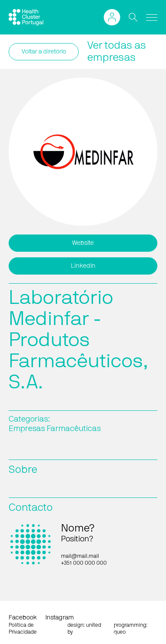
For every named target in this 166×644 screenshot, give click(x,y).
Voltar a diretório (44, 52)
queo (120, 632)
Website (83, 243)
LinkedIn (83, 266)
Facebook (23, 618)
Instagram (60, 618)
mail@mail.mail (80, 556)
